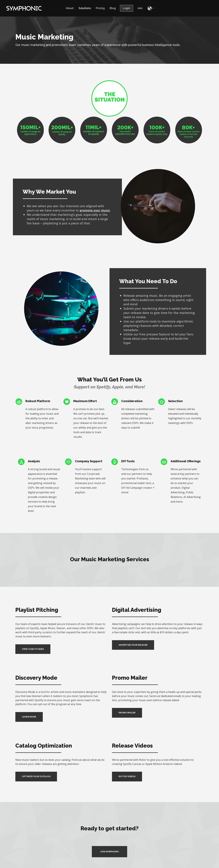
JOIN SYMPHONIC (109, 852)
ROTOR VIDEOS (127, 776)
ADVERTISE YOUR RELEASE (133, 645)
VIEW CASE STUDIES (33, 649)
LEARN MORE (29, 717)
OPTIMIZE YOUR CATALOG (36, 776)
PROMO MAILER (127, 713)
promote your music (95, 210)
